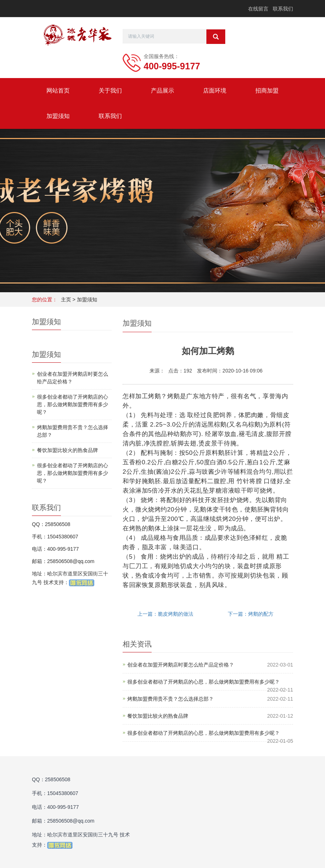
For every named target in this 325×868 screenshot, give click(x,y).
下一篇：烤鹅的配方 (251, 614)
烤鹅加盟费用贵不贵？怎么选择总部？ (170, 699)
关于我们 (110, 91)
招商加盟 (267, 91)
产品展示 (162, 91)
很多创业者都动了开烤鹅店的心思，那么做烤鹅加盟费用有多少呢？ (203, 682)
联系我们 (283, 9)
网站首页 (58, 91)
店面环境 (215, 91)
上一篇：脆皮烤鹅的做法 (165, 614)
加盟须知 (58, 116)
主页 (66, 299)
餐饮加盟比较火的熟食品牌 (158, 716)
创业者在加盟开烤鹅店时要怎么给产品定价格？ (181, 665)
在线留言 (258, 9)
